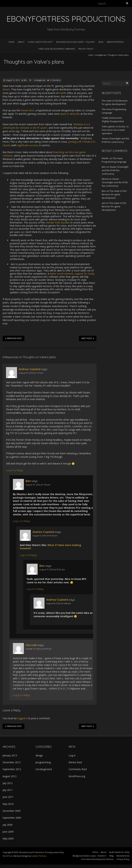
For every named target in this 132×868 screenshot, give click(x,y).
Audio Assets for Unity (40, 42)
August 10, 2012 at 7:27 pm (31, 373)
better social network (61, 274)
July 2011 (8, 790)
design (39, 755)
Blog (101, 42)
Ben (25, 80)
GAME (63, 93)
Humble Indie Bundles (58, 223)
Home (11, 42)
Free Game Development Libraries (57, 49)
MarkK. (105, 158)
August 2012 (10, 776)
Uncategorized (100, 55)
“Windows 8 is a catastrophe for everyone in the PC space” (46, 126)
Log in (72, 755)
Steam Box (27, 110)
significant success (28, 145)
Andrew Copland (30, 369)
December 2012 (12, 762)
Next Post (88, 338)
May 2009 (8, 838)
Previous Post (13, 338)
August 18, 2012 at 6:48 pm (59, 603)
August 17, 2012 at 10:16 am (45, 536)
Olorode (31, 645)
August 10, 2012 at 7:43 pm (38, 485)
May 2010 (8, 804)
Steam (6, 89)
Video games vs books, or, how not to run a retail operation (115, 130)
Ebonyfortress (115, 42)
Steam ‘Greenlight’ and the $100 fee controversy (115, 170)
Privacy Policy (86, 49)
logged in (22, 718)
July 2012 (8, 783)
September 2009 (12, 818)
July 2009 (8, 825)
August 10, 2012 (13, 80)
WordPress (8, 856)
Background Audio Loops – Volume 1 (76, 42)
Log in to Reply (15, 470)
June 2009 (8, 832)
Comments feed (78, 769)
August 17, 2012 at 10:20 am (52, 569)
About (21, 42)
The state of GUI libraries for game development (114, 194)
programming (43, 762)
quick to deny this (70, 114)
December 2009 (12, 811)
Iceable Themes (39, 856)
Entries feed (75, 762)
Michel (105, 179)
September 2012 (12, 769)
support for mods (84, 274)
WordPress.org (77, 776)
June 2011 (8, 797)
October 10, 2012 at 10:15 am (39, 649)
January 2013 (10, 755)
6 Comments (55, 80)
